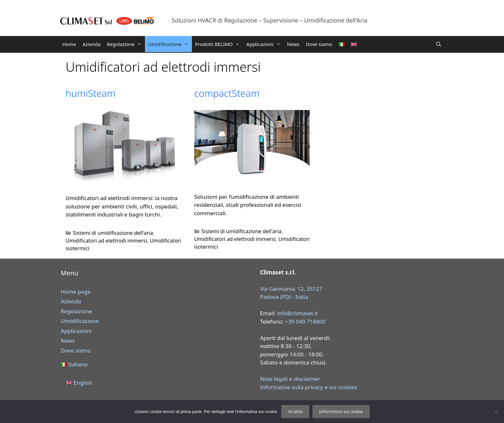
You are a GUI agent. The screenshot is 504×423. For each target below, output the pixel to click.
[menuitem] (342, 44)
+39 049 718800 (305, 322)
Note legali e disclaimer (290, 379)
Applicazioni (265, 44)
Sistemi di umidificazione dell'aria (113, 233)
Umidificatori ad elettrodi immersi (106, 241)
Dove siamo (319, 44)
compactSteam (227, 93)
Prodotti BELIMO (219, 44)
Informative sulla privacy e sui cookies (309, 387)
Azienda (92, 44)
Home (69, 44)
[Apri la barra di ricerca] (439, 44)
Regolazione (126, 44)
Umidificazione (170, 44)
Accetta (295, 411)
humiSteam (90, 93)
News (293, 44)
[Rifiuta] (496, 411)
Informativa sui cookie (341, 411)
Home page (76, 292)
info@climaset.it (298, 313)
